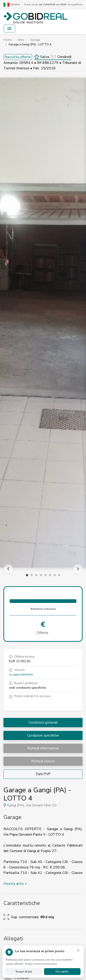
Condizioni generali (43, 722)
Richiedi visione (43, 761)
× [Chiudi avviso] (78, 950)
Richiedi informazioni (43, 748)
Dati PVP (43, 774)
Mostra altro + (15, 884)
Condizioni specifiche (43, 735)
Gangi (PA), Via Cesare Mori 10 (32, 805)
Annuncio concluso (43, 609)
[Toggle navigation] (9, 29)
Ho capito (62, 972)
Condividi (61, 57)
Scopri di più (24, 972)
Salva (42, 57)
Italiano (12, 5)
